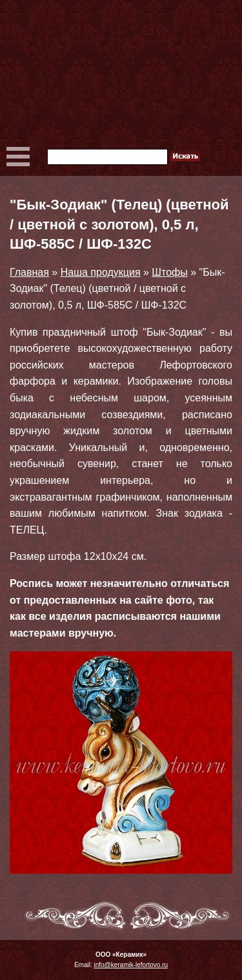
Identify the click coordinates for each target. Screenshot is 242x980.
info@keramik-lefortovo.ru (131, 965)
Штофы (169, 272)
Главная (29, 272)
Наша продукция (101, 272)
